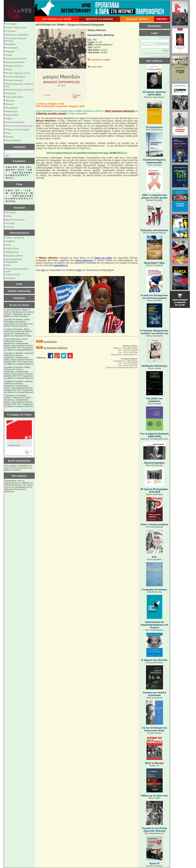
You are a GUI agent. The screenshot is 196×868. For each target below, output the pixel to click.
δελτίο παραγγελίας (20, 468)
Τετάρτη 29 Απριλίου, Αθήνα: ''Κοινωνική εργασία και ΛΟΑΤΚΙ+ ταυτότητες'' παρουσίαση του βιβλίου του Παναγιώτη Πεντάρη (18, 332)
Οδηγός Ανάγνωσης (19, 291)
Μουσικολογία (12, 108)
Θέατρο (9, 69)
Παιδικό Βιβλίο (12, 115)
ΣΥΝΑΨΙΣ (10, 227)
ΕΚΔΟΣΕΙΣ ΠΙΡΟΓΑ (14, 256)
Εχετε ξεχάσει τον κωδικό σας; (156, 53)
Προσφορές (154, 26)
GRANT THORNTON (15, 238)
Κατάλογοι (19, 298)
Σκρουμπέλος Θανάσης (101, 35)
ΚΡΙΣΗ (9, 216)
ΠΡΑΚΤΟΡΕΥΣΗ (13, 275)
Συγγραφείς (19, 161)
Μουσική (10, 104)
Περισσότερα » (28, 410)
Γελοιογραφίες (12, 48)
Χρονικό (9, 137)
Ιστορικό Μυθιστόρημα (16, 77)
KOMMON (10, 241)
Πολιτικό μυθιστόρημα (15, 122)
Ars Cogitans (11, 24)
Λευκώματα (11, 93)
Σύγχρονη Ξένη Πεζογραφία (18, 129)
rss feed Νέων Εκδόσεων (55, 348)
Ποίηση (9, 119)
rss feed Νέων (50, 342)
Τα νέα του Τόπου (19, 305)
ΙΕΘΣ (8, 265)
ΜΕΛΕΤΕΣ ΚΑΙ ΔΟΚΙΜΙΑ (99, 19)
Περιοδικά (19, 208)
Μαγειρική (10, 101)
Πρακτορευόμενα (19, 233)
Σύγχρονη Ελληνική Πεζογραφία (20, 126)
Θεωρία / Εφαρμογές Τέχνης (18, 73)
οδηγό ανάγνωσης (84, 260)
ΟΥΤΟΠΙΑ (10, 223)
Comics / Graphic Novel (16, 27)
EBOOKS (162, 19)
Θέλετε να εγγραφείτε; (160, 56)
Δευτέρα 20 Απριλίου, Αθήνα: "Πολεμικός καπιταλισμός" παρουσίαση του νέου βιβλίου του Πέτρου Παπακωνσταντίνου (19, 323)
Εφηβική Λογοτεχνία (15, 66)
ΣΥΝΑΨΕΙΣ (11, 278)
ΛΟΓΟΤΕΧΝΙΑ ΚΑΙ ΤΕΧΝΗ (57, 19)
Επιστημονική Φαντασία (16, 59)
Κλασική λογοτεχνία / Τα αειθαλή (20, 90)
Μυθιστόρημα (12, 111)
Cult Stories (11, 31)
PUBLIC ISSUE (12, 249)
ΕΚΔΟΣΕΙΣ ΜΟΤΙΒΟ (137, 19)
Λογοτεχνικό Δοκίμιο (15, 97)
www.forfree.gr (61, 265)
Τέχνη (8, 133)
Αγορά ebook (95, 67)
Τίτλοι (19, 184)
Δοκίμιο (9, 55)
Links (19, 284)
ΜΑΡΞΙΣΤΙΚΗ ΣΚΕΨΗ (15, 220)
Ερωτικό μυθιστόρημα (15, 62)
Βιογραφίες (11, 44)
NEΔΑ (8, 245)
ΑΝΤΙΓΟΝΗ (11, 213)
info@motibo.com (130, 355)
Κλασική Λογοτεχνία (14, 80)
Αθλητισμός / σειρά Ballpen (18, 35)
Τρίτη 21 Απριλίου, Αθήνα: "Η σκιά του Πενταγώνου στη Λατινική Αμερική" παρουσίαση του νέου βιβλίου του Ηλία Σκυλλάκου (19, 313)
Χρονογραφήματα (13, 140)
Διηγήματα (10, 51)
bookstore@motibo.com (128, 367)
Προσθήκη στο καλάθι (99, 60)
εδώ (43, 270)
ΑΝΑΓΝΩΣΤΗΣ (12, 252)
